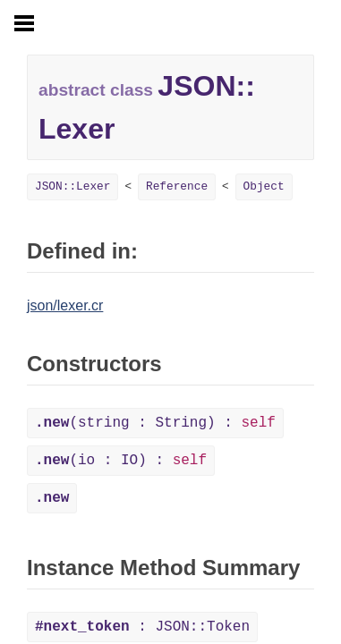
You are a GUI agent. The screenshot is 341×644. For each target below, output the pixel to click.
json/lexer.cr (65, 305)
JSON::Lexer (72, 186)
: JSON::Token (142, 627)
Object (264, 186)
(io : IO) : (121, 461)
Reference (177, 186)
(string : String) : (155, 423)
